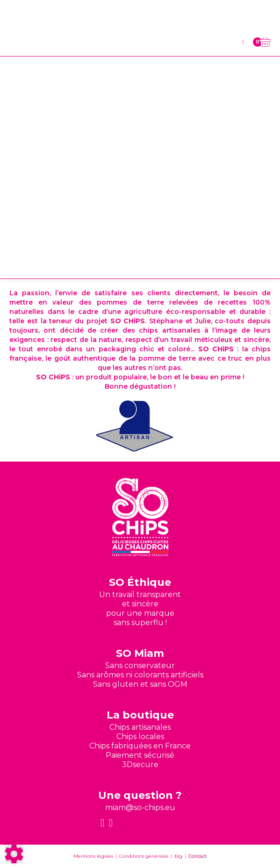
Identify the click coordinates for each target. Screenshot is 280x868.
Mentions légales (93, 856)
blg (178, 856)
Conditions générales (144, 856)
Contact (197, 856)
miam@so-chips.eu (140, 808)
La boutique (140, 715)
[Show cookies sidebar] (14, 854)
